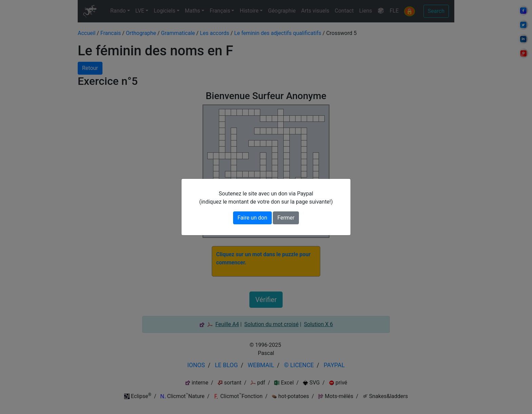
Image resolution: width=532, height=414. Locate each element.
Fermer (286, 218)
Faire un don (252, 218)
